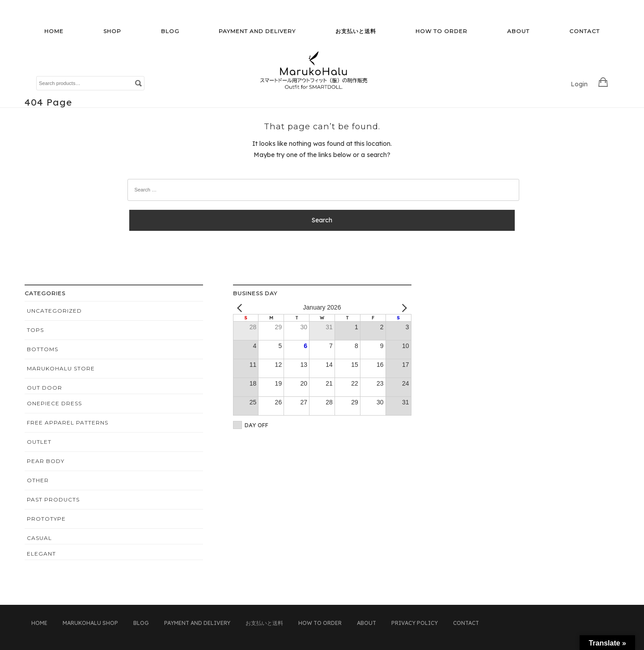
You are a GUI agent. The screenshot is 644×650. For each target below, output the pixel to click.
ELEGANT (41, 554)
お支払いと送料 (356, 31)
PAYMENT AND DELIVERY (257, 31)
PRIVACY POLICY (415, 623)
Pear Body (46, 461)
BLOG (170, 31)
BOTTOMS (42, 349)
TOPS (35, 330)
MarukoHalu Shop (90, 623)
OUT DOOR (44, 388)
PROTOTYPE (46, 519)
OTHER (38, 480)
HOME (54, 31)
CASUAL (39, 538)
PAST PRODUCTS (53, 499)
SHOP (112, 31)
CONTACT (585, 31)
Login (579, 84)
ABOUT (518, 31)
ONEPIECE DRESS (54, 403)
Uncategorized (54, 311)
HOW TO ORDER (441, 31)
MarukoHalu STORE (61, 368)
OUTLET (39, 442)
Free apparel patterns (68, 423)
